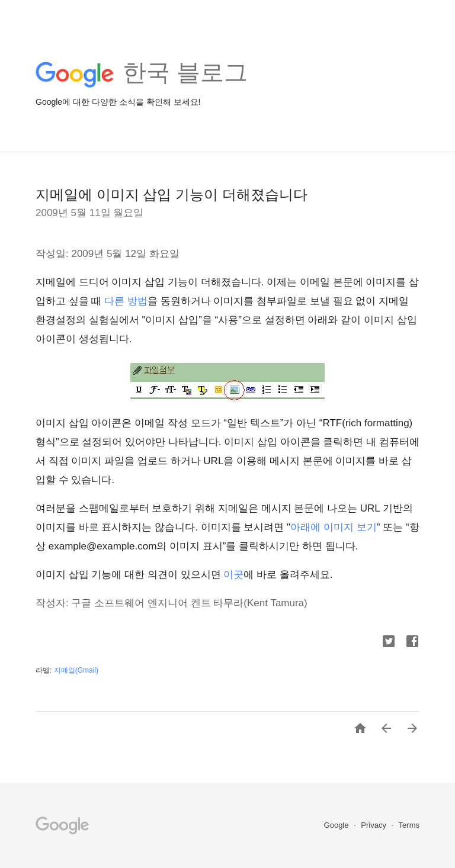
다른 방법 (126, 301)
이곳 (233, 575)
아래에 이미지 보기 (333, 527)
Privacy (374, 825)
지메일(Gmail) (76, 670)
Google (338, 825)
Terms (409, 825)
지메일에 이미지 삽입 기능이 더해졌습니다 (172, 195)
